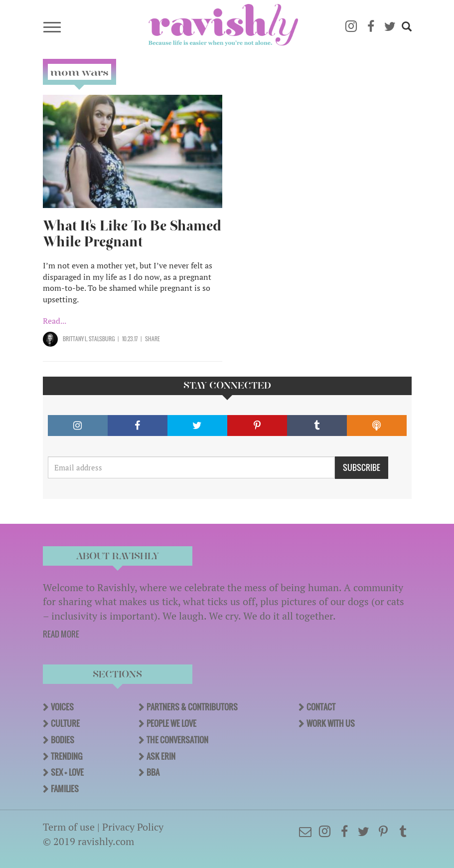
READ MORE (61, 634)
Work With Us (331, 723)
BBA (153, 772)
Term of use (69, 827)
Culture (65, 723)
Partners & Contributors (192, 707)
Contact (321, 707)
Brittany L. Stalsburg (89, 339)
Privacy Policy (133, 827)
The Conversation (177, 740)
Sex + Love (67, 772)
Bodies (63, 740)
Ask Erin (161, 756)
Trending (67, 756)
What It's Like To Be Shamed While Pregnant (132, 234)
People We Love (171, 723)
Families (65, 789)
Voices (62, 707)
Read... (55, 321)
